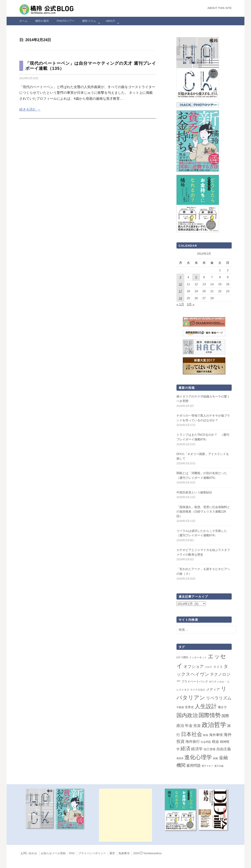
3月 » (190, 304)
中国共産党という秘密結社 (194, 492)
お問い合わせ (29, 853)
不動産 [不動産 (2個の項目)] (180, 707)
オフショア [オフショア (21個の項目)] (194, 666)
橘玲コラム (89, 21)
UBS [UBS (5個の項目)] (185, 657)
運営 (112, 853)
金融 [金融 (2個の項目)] (215, 758)
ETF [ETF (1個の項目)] (179, 657)
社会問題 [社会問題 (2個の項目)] (206, 742)
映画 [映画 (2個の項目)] (206, 735)
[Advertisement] (125, 815)
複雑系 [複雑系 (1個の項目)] (180, 758)
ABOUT (110, 21)
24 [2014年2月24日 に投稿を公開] (180, 298)
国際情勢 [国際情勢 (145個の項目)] (210, 715)
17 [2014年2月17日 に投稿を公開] (180, 291)
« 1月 (180, 304)
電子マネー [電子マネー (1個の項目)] (207, 766)
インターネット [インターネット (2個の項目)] (198, 657)
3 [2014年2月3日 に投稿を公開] (180, 277)
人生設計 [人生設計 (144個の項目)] (206, 706)
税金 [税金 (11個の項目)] (216, 742)
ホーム (23, 21)
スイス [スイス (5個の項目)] (218, 667)
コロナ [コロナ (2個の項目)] (208, 667)
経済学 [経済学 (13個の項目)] (197, 749)
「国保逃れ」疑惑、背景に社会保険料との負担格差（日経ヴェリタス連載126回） (203, 512)
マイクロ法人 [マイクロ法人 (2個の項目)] (198, 690)
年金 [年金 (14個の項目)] (189, 726)
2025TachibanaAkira (147, 853)
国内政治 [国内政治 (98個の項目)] (187, 715)
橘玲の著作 (42, 21)
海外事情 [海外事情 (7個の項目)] (216, 735)
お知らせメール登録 (53, 853)
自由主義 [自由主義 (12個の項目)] (224, 749)
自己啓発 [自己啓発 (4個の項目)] (210, 749)
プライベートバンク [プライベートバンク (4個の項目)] (195, 681)
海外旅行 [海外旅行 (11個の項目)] (193, 742)
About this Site (220, 8)
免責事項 (124, 853)
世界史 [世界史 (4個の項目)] (189, 707)
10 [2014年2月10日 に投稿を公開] (180, 284)
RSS (72, 853)
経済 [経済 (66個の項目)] (185, 749)
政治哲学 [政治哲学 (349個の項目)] (214, 725)
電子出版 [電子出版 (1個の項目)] (219, 766)
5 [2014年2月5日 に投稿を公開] (196, 277)
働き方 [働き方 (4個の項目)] (222, 707)
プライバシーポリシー (92, 853)
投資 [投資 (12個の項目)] (197, 726)
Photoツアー (66, 21)
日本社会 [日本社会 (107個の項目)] (192, 734)
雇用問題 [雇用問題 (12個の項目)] (193, 765)
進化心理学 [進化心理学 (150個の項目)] (198, 757)
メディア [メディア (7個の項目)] (213, 689)
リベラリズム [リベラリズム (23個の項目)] (219, 698)
